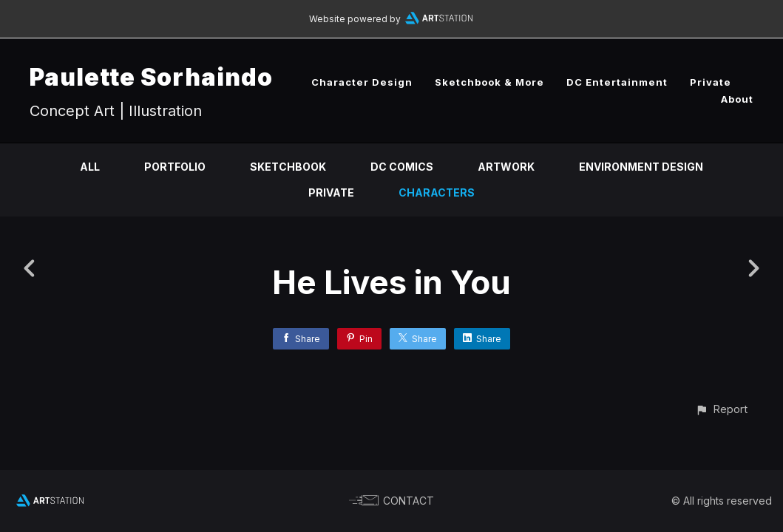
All (90, 167)
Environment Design (641, 167)
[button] (721, 409)
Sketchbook (288, 167)
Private (711, 82)
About (737, 99)
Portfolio (175, 167)
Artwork (506, 167)
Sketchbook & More (489, 82)
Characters (437, 192)
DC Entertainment (617, 82)
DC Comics (402, 167)
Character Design (362, 82)
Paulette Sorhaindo (151, 77)
